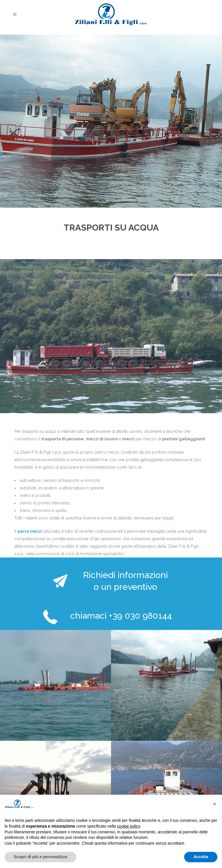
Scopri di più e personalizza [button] (40, 857)
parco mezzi (30, 531)
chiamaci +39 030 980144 (121, 616)
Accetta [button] (201, 857)
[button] (214, 804)
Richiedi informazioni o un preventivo (125, 581)
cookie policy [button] (128, 826)
